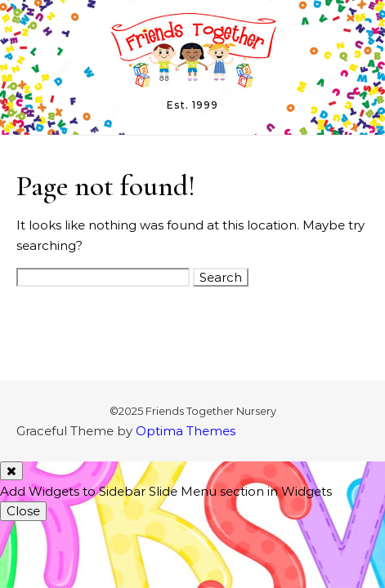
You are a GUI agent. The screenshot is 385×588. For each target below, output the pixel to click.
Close (23, 511)
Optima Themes (186, 431)
